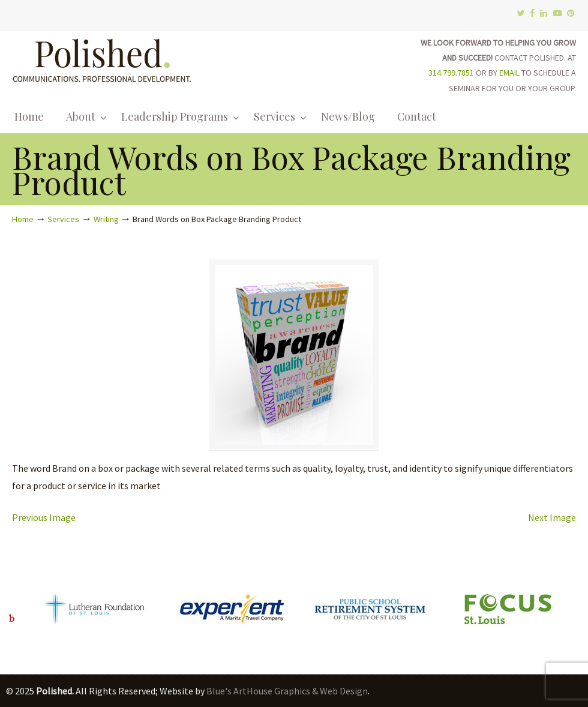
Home (23, 219)
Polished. (102, 59)
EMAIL (509, 73)
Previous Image (44, 517)
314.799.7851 (451, 73)
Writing (106, 219)
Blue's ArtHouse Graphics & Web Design (287, 691)
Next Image (552, 517)
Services (63, 219)
